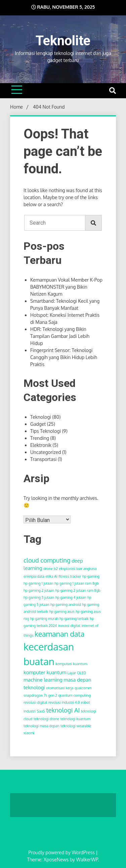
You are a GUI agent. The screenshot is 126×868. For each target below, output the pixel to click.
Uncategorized (46, 452)
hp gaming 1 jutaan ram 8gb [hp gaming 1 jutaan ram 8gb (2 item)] (76, 583)
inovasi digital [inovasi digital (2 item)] (69, 626)
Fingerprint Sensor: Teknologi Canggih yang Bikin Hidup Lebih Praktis (64, 357)
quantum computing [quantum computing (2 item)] (74, 695)
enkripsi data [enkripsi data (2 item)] (34, 576)
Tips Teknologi (46, 431)
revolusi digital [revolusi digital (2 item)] (35, 702)
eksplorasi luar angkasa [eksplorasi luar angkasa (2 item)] (78, 569)
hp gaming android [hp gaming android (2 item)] (66, 604)
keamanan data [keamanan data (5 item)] (59, 634)
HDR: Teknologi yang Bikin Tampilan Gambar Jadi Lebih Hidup (60, 336)
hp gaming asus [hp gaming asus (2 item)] (62, 612)
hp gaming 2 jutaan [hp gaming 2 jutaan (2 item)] (39, 590)
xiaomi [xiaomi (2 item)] (29, 733)
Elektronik (41, 445)
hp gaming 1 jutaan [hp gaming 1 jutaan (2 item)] (38, 583)
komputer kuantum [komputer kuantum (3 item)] (45, 672)
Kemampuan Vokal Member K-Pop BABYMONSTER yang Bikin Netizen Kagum (66, 287)
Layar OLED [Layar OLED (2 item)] (77, 673)
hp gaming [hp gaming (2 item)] (91, 576)
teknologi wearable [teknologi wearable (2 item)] (76, 726)
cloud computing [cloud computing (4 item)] (47, 560)
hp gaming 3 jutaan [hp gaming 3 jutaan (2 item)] (39, 597)
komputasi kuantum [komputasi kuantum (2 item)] (71, 664)
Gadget (38, 424)
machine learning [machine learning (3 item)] (43, 680)
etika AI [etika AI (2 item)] (51, 576)
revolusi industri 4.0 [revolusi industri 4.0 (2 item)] (64, 702)
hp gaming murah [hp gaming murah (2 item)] (44, 619)
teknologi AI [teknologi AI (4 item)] (63, 710)
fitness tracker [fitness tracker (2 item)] (70, 576)
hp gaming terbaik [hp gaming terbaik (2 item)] (74, 619)
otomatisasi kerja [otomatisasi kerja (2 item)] (60, 688)
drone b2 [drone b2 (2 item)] (51, 569)
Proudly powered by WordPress (62, 852)
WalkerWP (87, 859)
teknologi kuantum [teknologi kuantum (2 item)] (75, 719)
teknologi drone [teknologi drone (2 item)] (46, 719)
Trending (40, 438)
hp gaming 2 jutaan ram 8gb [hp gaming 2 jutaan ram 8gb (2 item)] (78, 590)
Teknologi (41, 417)
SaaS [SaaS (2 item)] (41, 711)
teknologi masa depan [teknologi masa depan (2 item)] (41, 726)
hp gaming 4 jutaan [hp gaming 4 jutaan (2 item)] (71, 597)
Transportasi (43, 459)
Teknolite (63, 41)
